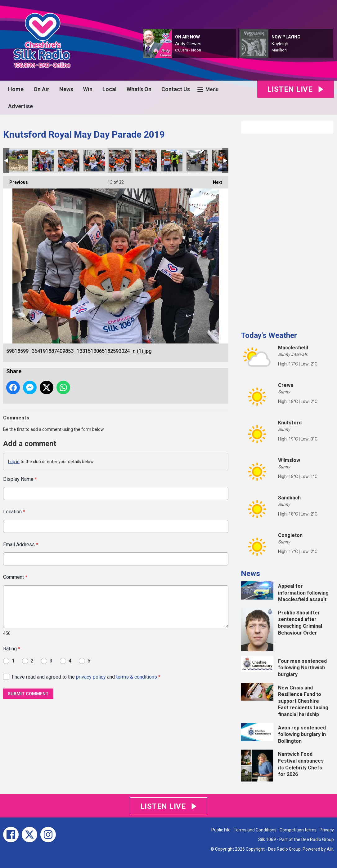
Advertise (20, 106)
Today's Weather (269, 335)
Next (214, 180)
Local (110, 89)
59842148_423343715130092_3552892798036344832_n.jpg (197, 161)
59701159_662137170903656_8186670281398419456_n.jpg (17, 161)
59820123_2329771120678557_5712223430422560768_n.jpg (172, 161)
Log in (14, 462)
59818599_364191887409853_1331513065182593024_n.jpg (146, 161)
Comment (15, 577)
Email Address (21, 544)
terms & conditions (137, 677)
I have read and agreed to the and (86, 677)
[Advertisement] (287, 230)
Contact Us (176, 89)
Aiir (330, 849)
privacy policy (91, 677)
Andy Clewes (188, 44)
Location (14, 512)
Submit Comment (28, 694)
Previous (16, 180)
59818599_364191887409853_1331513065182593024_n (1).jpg (120, 161)
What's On (139, 89)
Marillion (279, 50)
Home (16, 89)
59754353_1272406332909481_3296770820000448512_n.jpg (43, 161)
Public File (221, 830)
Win (88, 89)
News (66, 89)
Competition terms (298, 830)
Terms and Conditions (255, 830)
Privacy (327, 830)
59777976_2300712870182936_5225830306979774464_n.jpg (94, 161)
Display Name (20, 479)
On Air (41, 89)
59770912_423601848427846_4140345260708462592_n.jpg (69, 161)
